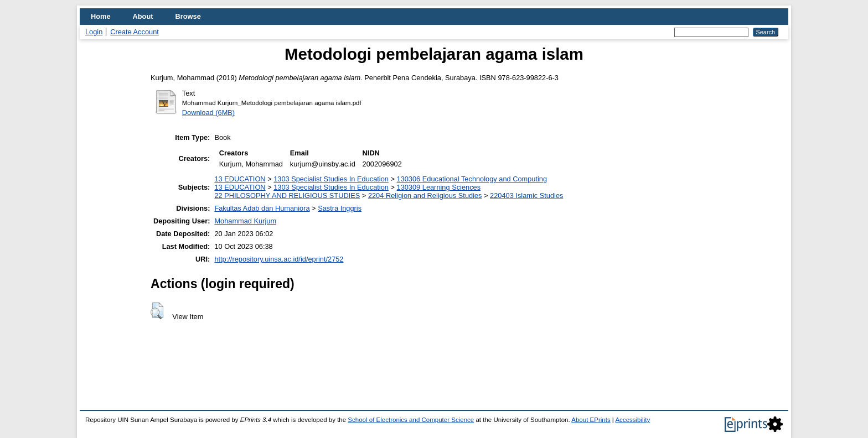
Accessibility (632, 420)
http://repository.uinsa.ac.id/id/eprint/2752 (279, 259)
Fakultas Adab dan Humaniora (262, 208)
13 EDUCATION (240, 179)
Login (94, 32)
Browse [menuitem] (188, 16)
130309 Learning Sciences (439, 187)
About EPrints (591, 420)
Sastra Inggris (340, 208)
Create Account (135, 32)
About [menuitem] (143, 16)
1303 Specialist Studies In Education (331, 179)
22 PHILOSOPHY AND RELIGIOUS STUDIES (287, 195)
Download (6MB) (208, 113)
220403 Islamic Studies (526, 195)
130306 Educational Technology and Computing (472, 179)
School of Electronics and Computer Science (411, 420)
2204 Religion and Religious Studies (425, 195)
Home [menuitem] (101, 16)
